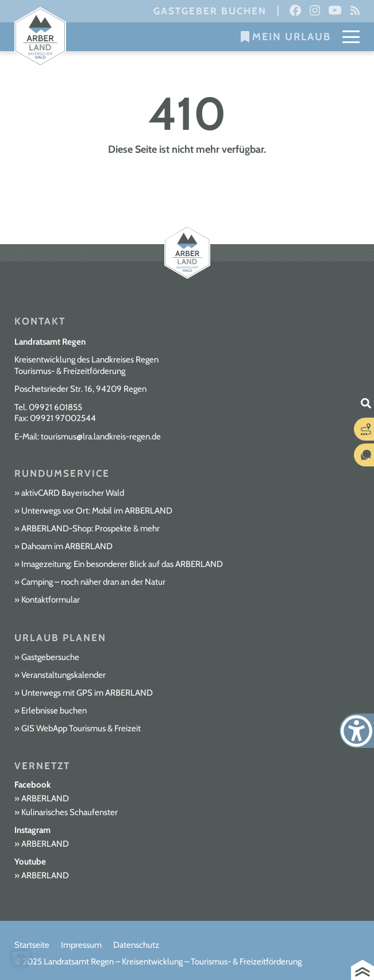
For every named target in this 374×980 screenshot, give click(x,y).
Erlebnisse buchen (54, 711)
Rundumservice (62, 473)
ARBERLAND (45, 798)
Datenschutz (136, 945)
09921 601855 (55, 407)
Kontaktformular (51, 600)
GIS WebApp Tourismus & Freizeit (81, 728)
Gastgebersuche (50, 657)
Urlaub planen (60, 638)
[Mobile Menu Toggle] (351, 37)
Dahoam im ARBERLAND (67, 546)
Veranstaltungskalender (63, 675)
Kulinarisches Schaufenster (70, 812)
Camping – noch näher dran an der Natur (93, 582)
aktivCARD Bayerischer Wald (73, 493)
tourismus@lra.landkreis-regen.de (101, 437)
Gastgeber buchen (210, 11)
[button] (21, 959)
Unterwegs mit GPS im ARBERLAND (87, 693)
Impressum (81, 945)
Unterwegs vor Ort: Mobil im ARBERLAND (97, 511)
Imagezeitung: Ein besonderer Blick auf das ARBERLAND (122, 564)
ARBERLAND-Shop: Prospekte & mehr (90, 528)
